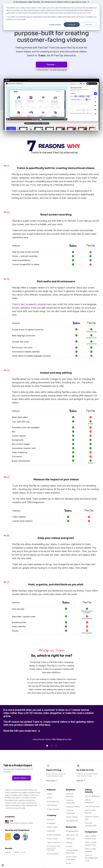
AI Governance (53, 854)
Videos (50, 794)
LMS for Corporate (92, 806)
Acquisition (51, 823)
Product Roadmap (54, 835)
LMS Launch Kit (72, 835)
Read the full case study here (22, 731)
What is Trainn (52, 827)
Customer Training (73, 807)
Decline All (88, 24)
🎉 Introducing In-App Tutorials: (51, 2)
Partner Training (72, 817)
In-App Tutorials (53, 809)
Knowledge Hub (53, 801)
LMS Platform (52, 805)
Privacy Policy (86, 13)
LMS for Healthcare (92, 796)
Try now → (51, 65)
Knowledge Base (72, 831)
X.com (24, 852)
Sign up (81, 781)
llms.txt (69, 863)
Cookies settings (55, 24)
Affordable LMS (72, 821)
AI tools (69, 846)
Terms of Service (53, 842)
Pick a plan (52, 781)
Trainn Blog (70, 839)
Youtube (16, 852)
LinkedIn (8, 852)
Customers (51, 831)
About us (50, 819)
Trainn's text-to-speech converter (29, 304)
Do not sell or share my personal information (54, 848)
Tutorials (69, 843)
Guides (50, 798)
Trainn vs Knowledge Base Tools (91, 858)
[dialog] (51, 17)
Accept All (72, 24)
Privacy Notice (52, 839)
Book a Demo (21, 778)
